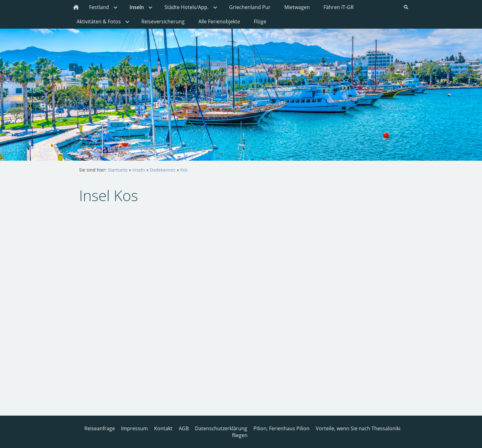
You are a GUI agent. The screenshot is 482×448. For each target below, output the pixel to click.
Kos (184, 170)
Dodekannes (163, 170)
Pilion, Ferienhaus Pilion (281, 428)
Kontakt (163, 428)
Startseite (118, 170)
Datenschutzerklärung (221, 428)
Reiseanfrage (100, 428)
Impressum (135, 428)
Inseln (139, 170)
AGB (184, 428)
